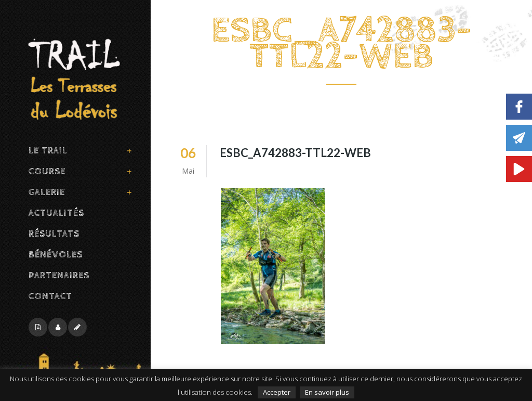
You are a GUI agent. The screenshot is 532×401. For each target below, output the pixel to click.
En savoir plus (327, 392)
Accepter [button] (277, 392)
